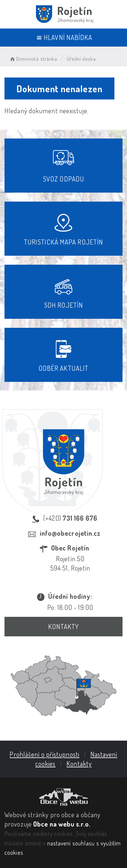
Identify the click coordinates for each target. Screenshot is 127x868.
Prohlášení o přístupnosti (44, 754)
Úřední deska (81, 59)
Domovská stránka (33, 59)
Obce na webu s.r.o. (62, 824)
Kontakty (64, 626)
